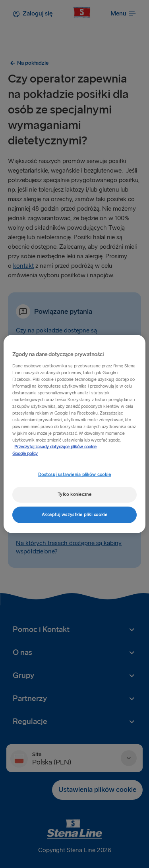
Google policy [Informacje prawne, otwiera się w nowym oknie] (25, 454)
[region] (74, 434)
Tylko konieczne (75, 494)
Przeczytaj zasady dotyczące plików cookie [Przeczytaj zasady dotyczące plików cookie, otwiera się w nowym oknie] (55, 447)
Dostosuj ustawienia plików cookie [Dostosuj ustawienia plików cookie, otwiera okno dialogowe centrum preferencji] (75, 475)
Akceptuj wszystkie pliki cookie (75, 515)
